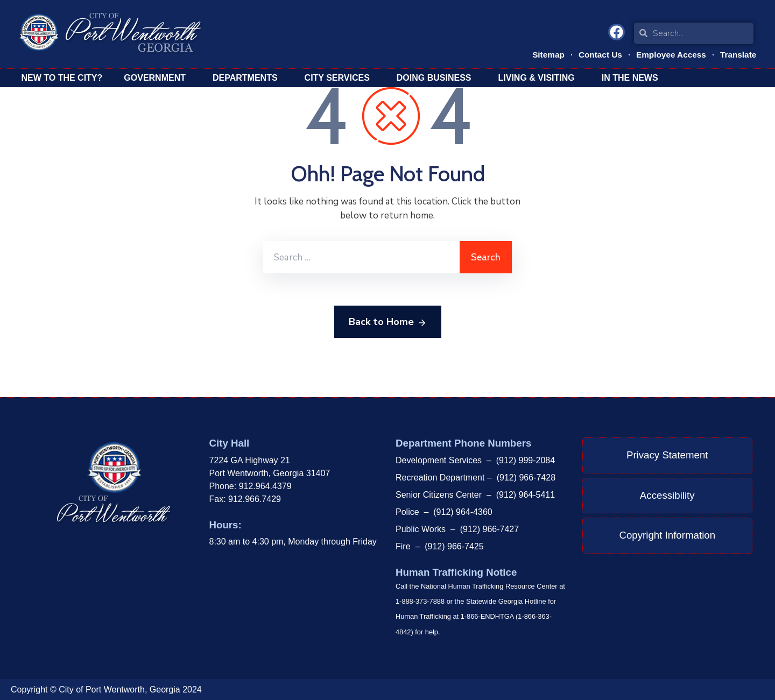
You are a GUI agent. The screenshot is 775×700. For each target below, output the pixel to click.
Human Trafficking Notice (456, 572)
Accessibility (667, 495)
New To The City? (62, 78)
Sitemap (544, 54)
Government (157, 78)
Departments (248, 78)
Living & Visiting (539, 78)
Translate (738, 54)
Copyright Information (667, 535)
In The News (633, 78)
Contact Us (597, 54)
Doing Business (437, 78)
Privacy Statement (667, 455)
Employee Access (669, 54)
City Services (340, 78)
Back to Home (388, 322)
